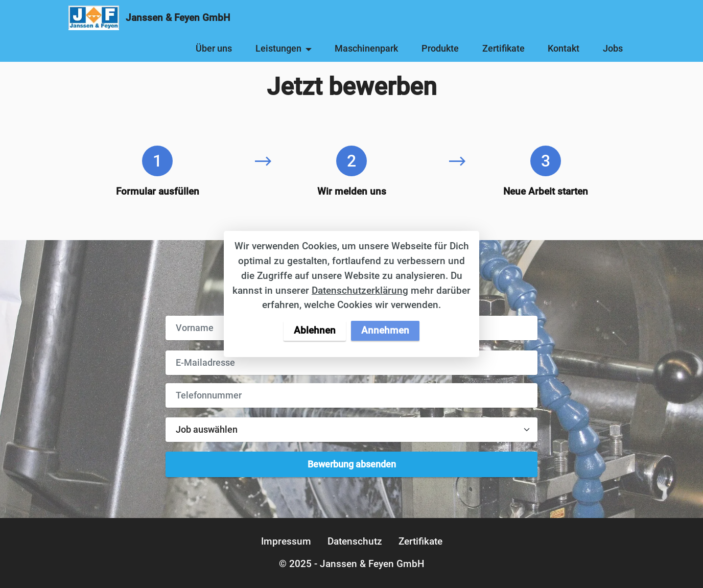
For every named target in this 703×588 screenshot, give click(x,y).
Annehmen (385, 330)
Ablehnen (315, 330)
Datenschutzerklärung (360, 290)
